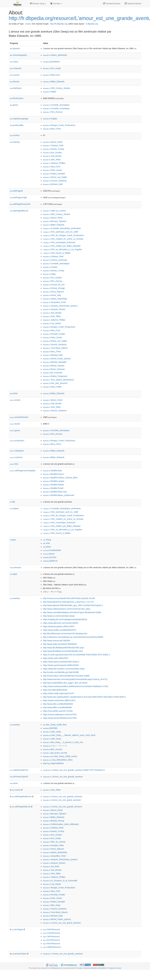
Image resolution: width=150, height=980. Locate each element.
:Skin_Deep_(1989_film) (55, 725)
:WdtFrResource (52, 947)
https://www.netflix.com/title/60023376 (59, 630)
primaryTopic (19, 954)
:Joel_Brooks (52, 156)
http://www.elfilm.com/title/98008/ (57, 707)
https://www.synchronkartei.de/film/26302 (61, 665)
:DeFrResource (52, 929)
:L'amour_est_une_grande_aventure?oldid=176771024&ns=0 (74, 770)
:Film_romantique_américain (59, 242)
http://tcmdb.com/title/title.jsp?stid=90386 (61, 672)
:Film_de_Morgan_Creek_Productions (63, 235)
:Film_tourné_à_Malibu (57, 253)
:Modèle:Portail (53, 488)
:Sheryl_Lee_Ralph (55, 177)
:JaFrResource (51, 936)
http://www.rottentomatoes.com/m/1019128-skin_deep (67, 609)
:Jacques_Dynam (54, 309)
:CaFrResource (52, 933)
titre (14, 464)
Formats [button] (56, 4)
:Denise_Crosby (54, 149)
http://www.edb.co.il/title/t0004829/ (58, 704)
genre (14, 105)
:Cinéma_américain (55, 260)
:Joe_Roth (51, 866)
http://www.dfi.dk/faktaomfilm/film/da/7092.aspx (64, 648)
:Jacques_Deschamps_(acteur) (60, 306)
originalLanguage (19, 119)
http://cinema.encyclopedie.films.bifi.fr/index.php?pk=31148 (69, 598)
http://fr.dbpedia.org (59, 24)
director (15, 82)
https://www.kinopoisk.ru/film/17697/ (59, 626)
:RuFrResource (52, 944)
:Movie (49, 554)
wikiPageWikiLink (19, 211)
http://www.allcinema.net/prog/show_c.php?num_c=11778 (68, 602)
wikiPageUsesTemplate (23, 471)
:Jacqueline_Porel (54, 302)
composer (16, 68)
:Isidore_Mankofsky (55, 55)
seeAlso (15, 598)
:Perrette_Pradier (54, 334)
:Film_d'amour (53, 112)
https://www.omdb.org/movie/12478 (58, 693)
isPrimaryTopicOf (19, 777)
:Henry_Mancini (53, 292)
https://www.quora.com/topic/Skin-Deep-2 (61, 662)
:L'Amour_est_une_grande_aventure (63, 796)
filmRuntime (17, 98)
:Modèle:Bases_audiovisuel (59, 495)
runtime (15, 135)
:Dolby (49, 274)
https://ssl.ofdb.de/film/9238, (55, 690)
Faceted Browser (112, 4)
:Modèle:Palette (53, 485)
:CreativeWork (52, 550)
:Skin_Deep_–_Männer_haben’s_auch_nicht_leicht (69, 735)
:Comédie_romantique (56, 108)
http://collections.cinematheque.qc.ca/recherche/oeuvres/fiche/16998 (73, 637)
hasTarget (17, 929)
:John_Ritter (52, 160)
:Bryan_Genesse (54, 369)
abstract (15, 48)
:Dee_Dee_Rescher (55, 383)
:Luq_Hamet (52, 323)
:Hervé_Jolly (52, 295)
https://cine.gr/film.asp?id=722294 (58, 711)
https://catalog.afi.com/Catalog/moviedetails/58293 (65, 619)
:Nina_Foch (52, 167)
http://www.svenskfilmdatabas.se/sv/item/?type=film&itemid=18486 (72, 612)
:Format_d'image (54, 288)
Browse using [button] (38, 4)
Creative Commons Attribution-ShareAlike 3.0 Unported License (99, 968)
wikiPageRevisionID (20, 204)
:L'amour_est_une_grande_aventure (63, 777)
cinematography (18, 55)
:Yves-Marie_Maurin (55, 348)
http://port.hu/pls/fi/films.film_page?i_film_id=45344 (65, 683)
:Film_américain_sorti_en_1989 (61, 232)
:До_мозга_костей (55, 753)
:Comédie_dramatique (56, 105)
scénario (16, 457)
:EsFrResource (51, 940)
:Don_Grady (52, 68)
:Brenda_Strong (53, 821)
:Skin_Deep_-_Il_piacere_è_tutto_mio (63, 742)
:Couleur (50, 267)
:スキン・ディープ (55, 746)
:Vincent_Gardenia (55, 181)
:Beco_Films (52, 129)
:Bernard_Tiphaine (55, 221)
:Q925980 (50, 728)
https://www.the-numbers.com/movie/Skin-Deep (64, 669)
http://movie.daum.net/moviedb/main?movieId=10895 (66, 676)
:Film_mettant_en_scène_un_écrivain (63, 239)
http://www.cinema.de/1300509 (56, 641)
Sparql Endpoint (133, 4)
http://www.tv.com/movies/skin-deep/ (59, 616)
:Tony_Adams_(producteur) (58, 380)
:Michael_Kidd (53, 184)
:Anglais (50, 119)
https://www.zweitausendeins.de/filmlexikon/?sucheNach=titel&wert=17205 (76, 686)
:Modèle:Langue (54, 481)
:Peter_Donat (52, 170)
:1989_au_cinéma (54, 211)
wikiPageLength (18, 197)
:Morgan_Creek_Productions (59, 125)
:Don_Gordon (52, 153)
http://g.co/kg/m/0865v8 (53, 763)
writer (14, 393)
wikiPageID (16, 191)
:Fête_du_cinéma (54, 842)
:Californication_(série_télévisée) (61, 824)
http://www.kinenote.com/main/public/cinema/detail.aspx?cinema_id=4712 (75, 679)
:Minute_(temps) (54, 366)
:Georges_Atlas (53, 845)
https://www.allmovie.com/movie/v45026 (60, 623)
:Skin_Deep (52, 732)
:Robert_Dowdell (54, 174)
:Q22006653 (51, 62)
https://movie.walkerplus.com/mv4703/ (60, 715)
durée (15, 424)
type (13, 540)
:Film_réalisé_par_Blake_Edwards (62, 246)
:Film (46, 543)
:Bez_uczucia (53, 749)
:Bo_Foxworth (53, 373)
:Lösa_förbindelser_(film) (58, 760)
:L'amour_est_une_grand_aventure (62, 800)
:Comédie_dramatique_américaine (62, 228)
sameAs (15, 725)
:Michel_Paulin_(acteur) (57, 359)
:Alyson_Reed (53, 142)
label (13, 574)
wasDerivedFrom (19, 770)
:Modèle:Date (52, 471)
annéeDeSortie (19, 417)
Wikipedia (55, 968)
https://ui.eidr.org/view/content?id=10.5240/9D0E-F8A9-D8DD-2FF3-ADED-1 (77, 655)
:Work (47, 547)
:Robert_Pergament (55, 376)
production (17, 441)
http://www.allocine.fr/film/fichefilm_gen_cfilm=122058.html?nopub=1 (73, 605)
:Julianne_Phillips (54, 163)
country (15, 75)
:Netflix (50, 92)
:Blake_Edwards (54, 82)
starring (15, 142)
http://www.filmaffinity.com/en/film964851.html (63, 651)
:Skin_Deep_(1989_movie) (60, 756)
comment (15, 567)
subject (14, 508)
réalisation (17, 451)
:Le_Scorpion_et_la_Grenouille (60, 881)
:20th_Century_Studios (57, 88)
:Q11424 (50, 557)
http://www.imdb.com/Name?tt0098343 (60, 644)
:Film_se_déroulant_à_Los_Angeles (63, 249)
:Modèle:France (53, 474)
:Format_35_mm (54, 285)
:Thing (47, 540)
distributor (16, 88)
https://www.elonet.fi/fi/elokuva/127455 (60, 718)
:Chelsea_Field (53, 145)
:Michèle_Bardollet (55, 362)
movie (28, 24)
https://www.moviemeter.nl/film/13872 (59, 700)
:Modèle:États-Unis (55, 492)
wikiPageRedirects (21, 796)
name (14, 783)
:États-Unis (51, 75)
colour (14, 62)
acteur (15, 400)
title (12, 502)
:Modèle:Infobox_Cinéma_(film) (60, 478)
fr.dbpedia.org (92, 24)
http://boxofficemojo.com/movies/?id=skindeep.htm (65, 634)
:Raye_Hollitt (52, 387)
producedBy (17, 125)
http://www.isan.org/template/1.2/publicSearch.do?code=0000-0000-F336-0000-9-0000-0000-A (84, 697)
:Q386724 (50, 561)
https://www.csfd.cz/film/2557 (56, 658)
